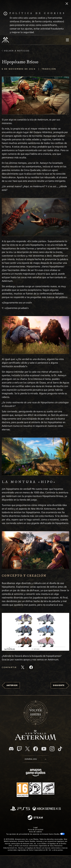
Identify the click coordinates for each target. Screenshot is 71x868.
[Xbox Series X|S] (47, 809)
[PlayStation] (20, 809)
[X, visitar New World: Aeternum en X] (27, 749)
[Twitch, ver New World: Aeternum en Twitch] (19, 749)
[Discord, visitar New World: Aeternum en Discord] (11, 749)
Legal (35, 827)
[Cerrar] (67, 4)
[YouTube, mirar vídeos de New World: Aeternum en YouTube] (44, 749)
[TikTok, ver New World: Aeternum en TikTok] (60, 749)
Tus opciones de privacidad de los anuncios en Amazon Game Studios (35, 834)
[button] (35, 95)
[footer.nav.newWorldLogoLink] (35, 739)
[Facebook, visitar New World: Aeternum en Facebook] (36, 749)
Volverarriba (36, 713)
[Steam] (35, 818)
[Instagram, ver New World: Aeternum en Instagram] (52, 749)
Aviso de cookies (36, 832)
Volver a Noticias (17, 51)
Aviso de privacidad (35, 829)
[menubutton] (67, 40)
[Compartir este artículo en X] (23, 667)
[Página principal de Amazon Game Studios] (36, 773)
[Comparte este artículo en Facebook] (31, 667)
